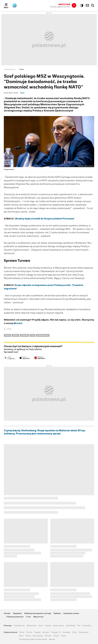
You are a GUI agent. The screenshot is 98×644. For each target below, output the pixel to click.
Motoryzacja (38, 636)
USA (32, 335)
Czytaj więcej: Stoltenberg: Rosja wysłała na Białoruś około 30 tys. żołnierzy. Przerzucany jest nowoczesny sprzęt (45, 432)
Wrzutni (18, 323)
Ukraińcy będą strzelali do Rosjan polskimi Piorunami (44, 219)
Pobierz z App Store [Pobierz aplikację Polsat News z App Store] (31, 358)
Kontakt (7, 614)
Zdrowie (48, 636)
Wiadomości (32, 626)
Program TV (56, 632)
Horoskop (66, 632)
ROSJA (8, 335)
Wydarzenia (84, 632)
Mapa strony (38, 617)
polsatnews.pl (10, 69)
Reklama (57, 614)
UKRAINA (24, 335)
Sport (41, 626)
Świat (22, 69)
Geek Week (71, 626)
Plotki (75, 632)
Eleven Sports (59, 626)
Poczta (29, 632)
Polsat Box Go (19, 626)
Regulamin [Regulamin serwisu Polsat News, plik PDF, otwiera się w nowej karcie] (17, 614)
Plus (79, 626)
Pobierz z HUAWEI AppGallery (46, 358)
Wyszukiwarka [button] (93, 6)
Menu (6, 7)
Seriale (56, 636)
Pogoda (48, 626)
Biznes (28, 636)
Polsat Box (87, 626)
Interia (22, 632)
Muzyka (52, 639)
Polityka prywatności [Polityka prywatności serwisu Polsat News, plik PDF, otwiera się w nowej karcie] (15, 617)
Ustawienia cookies (71, 614)
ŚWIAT (16, 335)
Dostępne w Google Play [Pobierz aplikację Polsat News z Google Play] (16, 358)
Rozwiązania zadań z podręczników (33, 639)
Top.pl (63, 636)
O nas (28, 617)
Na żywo (46, 632)
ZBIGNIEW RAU (43, 335)
